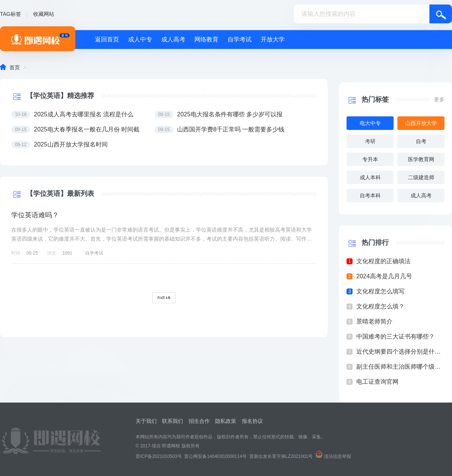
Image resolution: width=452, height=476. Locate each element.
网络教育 (206, 39)
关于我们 (146, 421)
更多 (439, 99)
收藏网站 (44, 14)
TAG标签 (11, 14)
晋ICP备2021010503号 (159, 456)
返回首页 (107, 39)
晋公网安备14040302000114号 (215, 456)
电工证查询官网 (377, 382)
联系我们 (173, 421)
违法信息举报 (337, 456)
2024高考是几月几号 (384, 276)
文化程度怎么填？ (380, 306)
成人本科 (370, 177)
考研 (370, 141)
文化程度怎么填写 (380, 291)
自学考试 (240, 39)
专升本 (370, 159)
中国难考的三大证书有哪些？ (395, 336)
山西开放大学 (421, 123)
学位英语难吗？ (35, 215)
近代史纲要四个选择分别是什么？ (400, 352)
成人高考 (173, 39)
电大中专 (370, 123)
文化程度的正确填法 (383, 261)
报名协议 (252, 421)
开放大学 (273, 39)
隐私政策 (226, 421)
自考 (421, 141)
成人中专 (140, 39)
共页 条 (164, 298)
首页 (15, 67)
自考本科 (370, 195)
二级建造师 (421, 177)
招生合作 (199, 421)
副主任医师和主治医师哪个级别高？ (400, 367)
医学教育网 (421, 159)
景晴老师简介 (374, 321)
